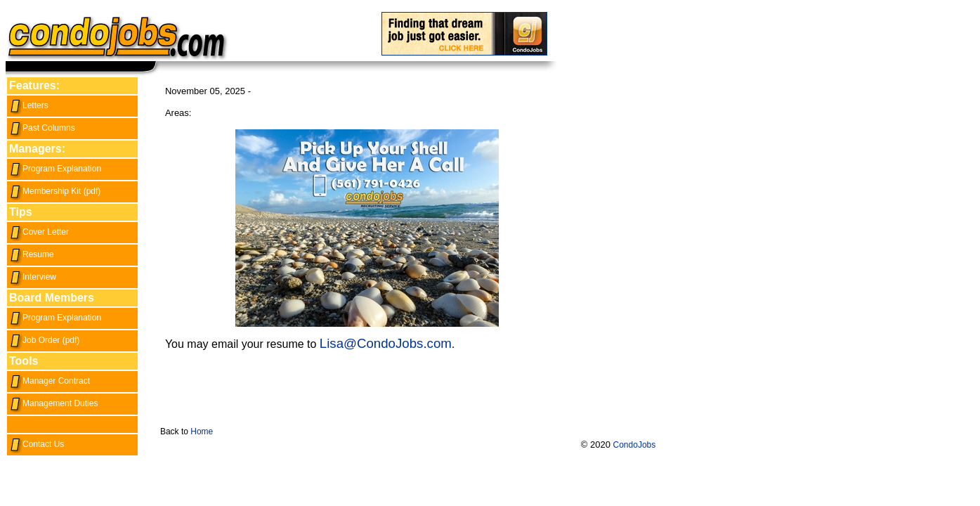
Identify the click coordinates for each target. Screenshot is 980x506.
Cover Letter (39, 232)
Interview (33, 277)
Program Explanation (55, 169)
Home (202, 432)
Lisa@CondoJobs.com (386, 343)
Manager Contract (50, 381)
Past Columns (42, 128)
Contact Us (37, 444)
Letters (29, 105)
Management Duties (53, 403)
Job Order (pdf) (44, 340)
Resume (32, 254)
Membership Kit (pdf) (55, 191)
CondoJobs (635, 445)
